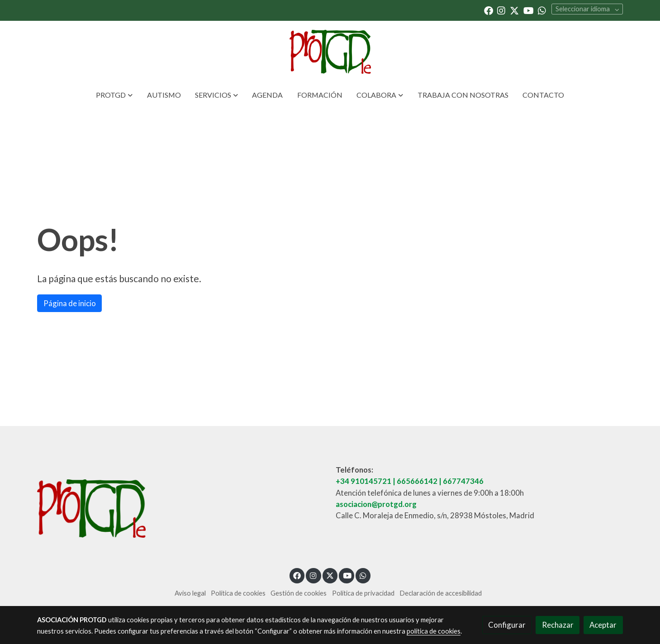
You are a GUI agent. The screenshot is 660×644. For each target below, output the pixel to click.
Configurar (507, 625)
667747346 (463, 481)
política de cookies (434, 631)
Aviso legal (190, 593)
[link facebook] (489, 10)
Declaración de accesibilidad (441, 593)
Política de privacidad (363, 593)
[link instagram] (501, 10)
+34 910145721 (363, 481)
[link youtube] (529, 10)
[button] (114, 95)
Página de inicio (70, 303)
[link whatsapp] (542, 10)
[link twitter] (514, 10)
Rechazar (558, 625)
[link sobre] (181, 510)
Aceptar (603, 625)
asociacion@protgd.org (376, 504)
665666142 (417, 481)
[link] (330, 52)
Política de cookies (238, 593)
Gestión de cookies (299, 593)
